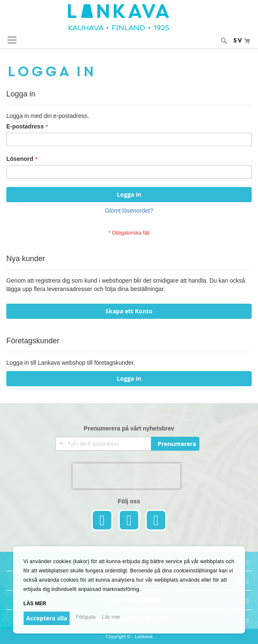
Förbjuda (86, 617)
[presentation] (126, 476)
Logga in (129, 378)
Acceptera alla (47, 618)
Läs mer (35, 604)
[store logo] (129, 17)
